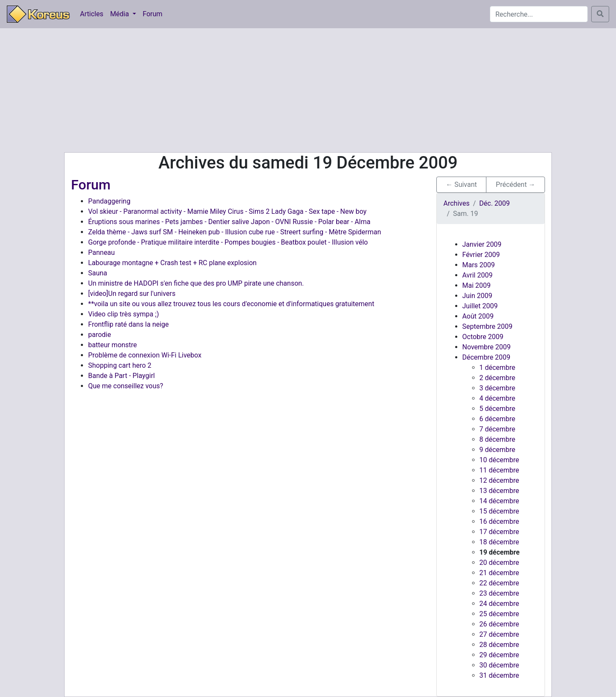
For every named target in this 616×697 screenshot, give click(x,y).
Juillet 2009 (480, 306)
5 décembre (498, 409)
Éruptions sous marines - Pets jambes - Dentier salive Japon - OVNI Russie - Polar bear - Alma (229, 222)
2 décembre (498, 378)
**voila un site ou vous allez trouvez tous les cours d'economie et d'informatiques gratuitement (231, 304)
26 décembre (499, 624)
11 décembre (499, 470)
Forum (153, 14)
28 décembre (499, 645)
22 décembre (499, 583)
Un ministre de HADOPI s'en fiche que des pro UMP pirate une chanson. (196, 283)
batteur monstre (113, 345)
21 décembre (499, 573)
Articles (92, 14)
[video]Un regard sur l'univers (132, 294)
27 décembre (499, 634)
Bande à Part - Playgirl (121, 376)
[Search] (539, 14)
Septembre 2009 (487, 326)
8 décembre (498, 439)
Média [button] (120, 14)
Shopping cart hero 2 (120, 365)
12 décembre (499, 480)
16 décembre (499, 521)
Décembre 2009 (487, 357)
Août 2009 (478, 316)
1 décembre (498, 368)
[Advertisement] (308, 90)
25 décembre (499, 614)
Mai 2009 (477, 285)
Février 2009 (481, 255)
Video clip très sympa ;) (123, 314)
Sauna (98, 273)
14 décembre (499, 501)
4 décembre (498, 398)
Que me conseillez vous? (126, 386)
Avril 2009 (478, 275)
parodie (99, 335)
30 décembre (499, 665)
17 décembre (499, 532)
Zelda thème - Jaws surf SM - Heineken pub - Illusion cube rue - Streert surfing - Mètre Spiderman (235, 232)
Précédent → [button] (515, 185)
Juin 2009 (477, 296)
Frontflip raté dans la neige (129, 324)
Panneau (101, 253)
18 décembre (499, 542)
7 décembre (498, 429)
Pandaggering (109, 201)
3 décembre (498, 388)
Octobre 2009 (483, 337)
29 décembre (499, 655)
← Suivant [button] (461, 185)
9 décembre (498, 450)
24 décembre (499, 604)
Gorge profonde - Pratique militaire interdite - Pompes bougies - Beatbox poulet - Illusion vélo (228, 242)
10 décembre (499, 460)
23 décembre (499, 593)
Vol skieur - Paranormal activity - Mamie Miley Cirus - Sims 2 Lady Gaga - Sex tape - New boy (227, 211)
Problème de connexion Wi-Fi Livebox (145, 355)
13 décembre (499, 491)
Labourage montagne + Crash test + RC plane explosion (172, 263)
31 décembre (499, 675)
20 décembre (499, 563)
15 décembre (499, 511)
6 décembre (498, 419)
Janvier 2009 (482, 244)
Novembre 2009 (487, 347)
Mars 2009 (479, 265)
